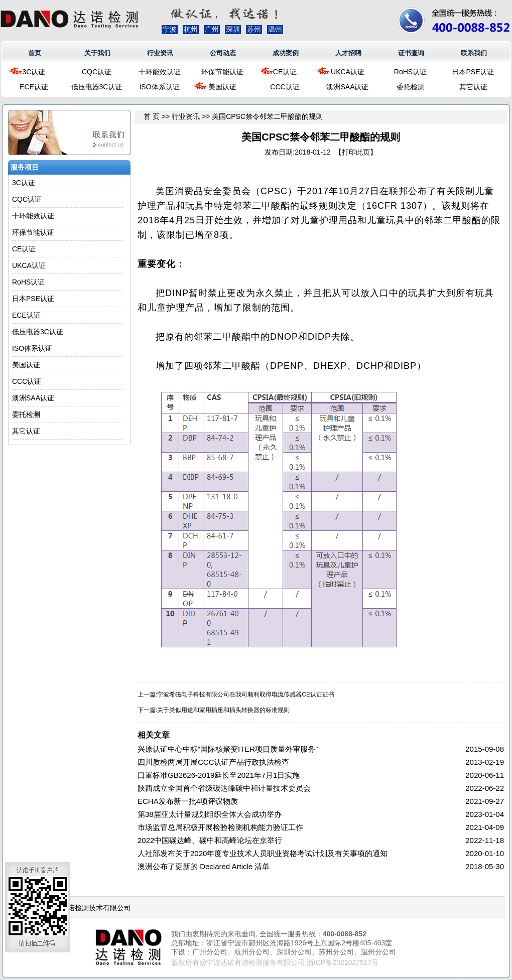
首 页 (152, 116)
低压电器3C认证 (97, 87)
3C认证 (34, 72)
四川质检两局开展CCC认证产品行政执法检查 (214, 762)
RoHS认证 (410, 72)
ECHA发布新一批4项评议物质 (188, 801)
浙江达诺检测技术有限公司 (89, 908)
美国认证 (222, 87)
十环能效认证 (160, 72)
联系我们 (474, 53)
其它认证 (473, 87)
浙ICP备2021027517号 (343, 962)
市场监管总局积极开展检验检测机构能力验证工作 (220, 827)
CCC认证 (285, 87)
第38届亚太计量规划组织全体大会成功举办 (210, 814)
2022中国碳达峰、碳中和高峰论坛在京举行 (210, 840)
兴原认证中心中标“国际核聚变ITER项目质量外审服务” (228, 749)
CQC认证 (97, 72)
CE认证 (285, 72)
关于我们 (97, 53)
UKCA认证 (348, 72)
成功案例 (286, 53)
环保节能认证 (222, 72)
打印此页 (356, 152)
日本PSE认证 (473, 72)
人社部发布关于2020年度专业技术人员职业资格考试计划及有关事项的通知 (263, 853)
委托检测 (411, 87)
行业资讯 (160, 53)
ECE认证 (34, 87)
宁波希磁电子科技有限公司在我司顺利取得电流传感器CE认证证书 (246, 694)
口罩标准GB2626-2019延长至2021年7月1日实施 (219, 775)
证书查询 (411, 53)
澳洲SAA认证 (347, 87)
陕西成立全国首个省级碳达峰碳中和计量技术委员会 (224, 788)
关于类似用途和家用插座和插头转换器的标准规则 (223, 710)
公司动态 (223, 53)
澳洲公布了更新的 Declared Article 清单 (204, 866)
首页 (35, 53)
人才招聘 (348, 53)
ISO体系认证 (159, 87)
